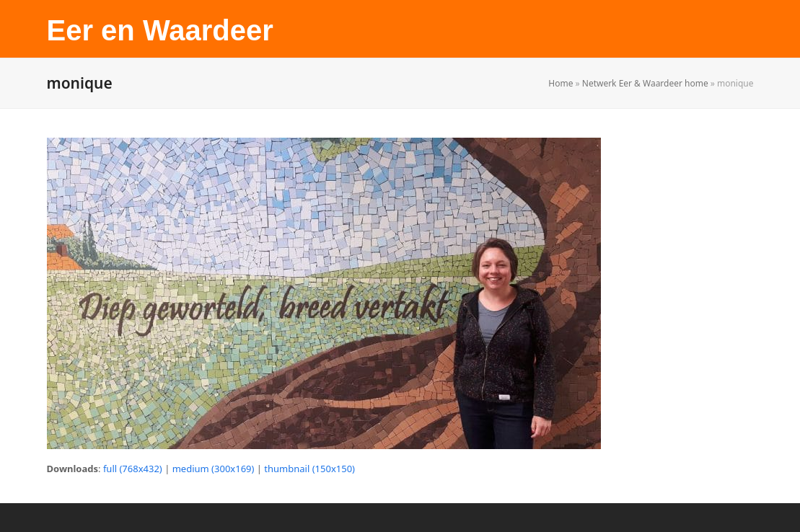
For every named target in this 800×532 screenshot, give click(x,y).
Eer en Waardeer (160, 30)
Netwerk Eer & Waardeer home (645, 83)
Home (561, 83)
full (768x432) (133, 469)
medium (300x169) (214, 469)
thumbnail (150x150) (309, 469)
